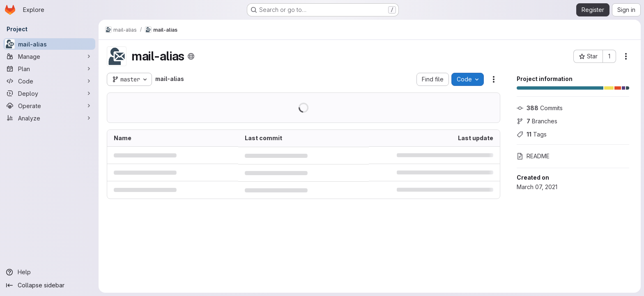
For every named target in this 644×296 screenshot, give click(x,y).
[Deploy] (49, 93)
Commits (540, 108)
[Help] (49, 272)
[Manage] (49, 56)
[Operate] (49, 106)
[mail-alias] (49, 44)
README (533, 156)
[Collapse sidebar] (49, 285)
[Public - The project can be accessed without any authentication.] (191, 56)
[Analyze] (49, 118)
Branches (537, 121)
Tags (532, 134)
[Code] (49, 81)
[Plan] (49, 69)
